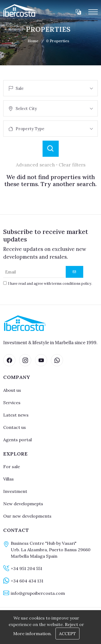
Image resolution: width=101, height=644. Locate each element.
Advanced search (35, 165)
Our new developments (27, 516)
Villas (8, 479)
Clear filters (72, 165)
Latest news (16, 415)
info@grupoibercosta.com (38, 593)
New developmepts (23, 504)
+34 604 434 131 (27, 581)
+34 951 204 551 (27, 568)
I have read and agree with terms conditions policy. (50, 283)
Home (30, 41)
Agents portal (18, 440)
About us (12, 390)
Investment (15, 491)
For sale (12, 467)
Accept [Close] (67, 634)
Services (12, 403)
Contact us (15, 427)
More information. (32, 634)
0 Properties (55, 41)
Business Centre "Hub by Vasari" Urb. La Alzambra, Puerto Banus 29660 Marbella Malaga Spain (51, 550)
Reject (72, 624)
